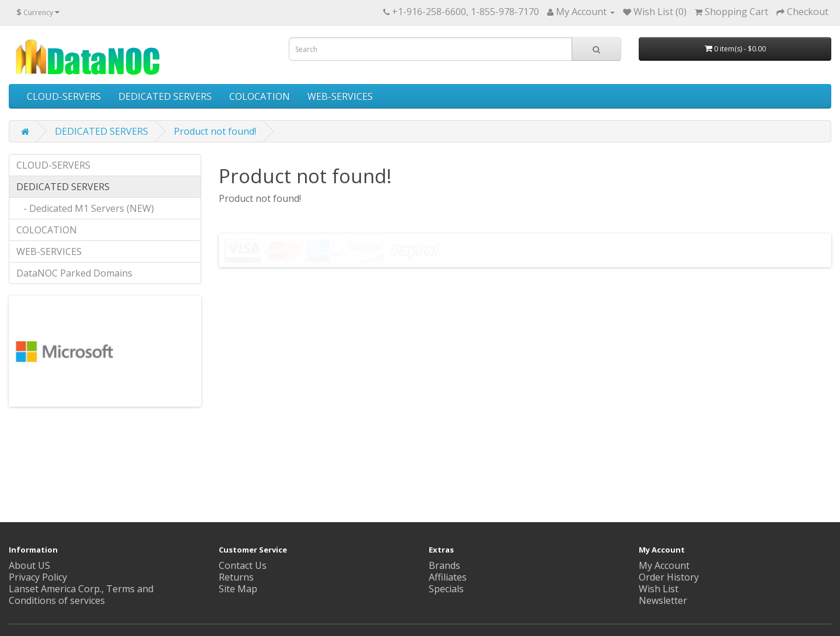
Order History (669, 577)
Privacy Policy (38, 577)
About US (29, 565)
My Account (664, 565)
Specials (446, 589)
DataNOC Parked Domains (74, 273)
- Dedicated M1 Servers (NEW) (85, 208)
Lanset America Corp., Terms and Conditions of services (81, 595)
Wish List (659, 589)
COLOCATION (260, 96)
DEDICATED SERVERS (165, 96)
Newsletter (663, 600)
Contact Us (243, 565)
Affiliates (448, 577)
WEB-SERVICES (340, 96)
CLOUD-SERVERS (64, 96)
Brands (444, 565)
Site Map (238, 589)
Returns (236, 577)
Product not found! (215, 131)
